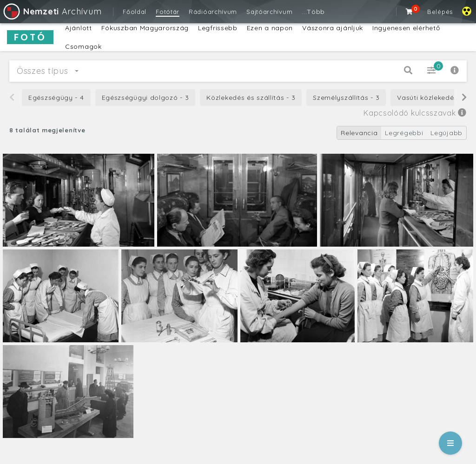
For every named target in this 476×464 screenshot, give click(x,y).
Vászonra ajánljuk (333, 28)
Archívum (52, 11)
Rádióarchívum (213, 12)
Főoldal (135, 12)
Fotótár (168, 12)
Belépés (440, 12)
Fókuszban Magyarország (145, 28)
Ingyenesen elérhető (406, 28)
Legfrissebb (218, 28)
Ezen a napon (270, 28)
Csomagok (83, 46)
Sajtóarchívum (269, 12)
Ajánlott (79, 28)
